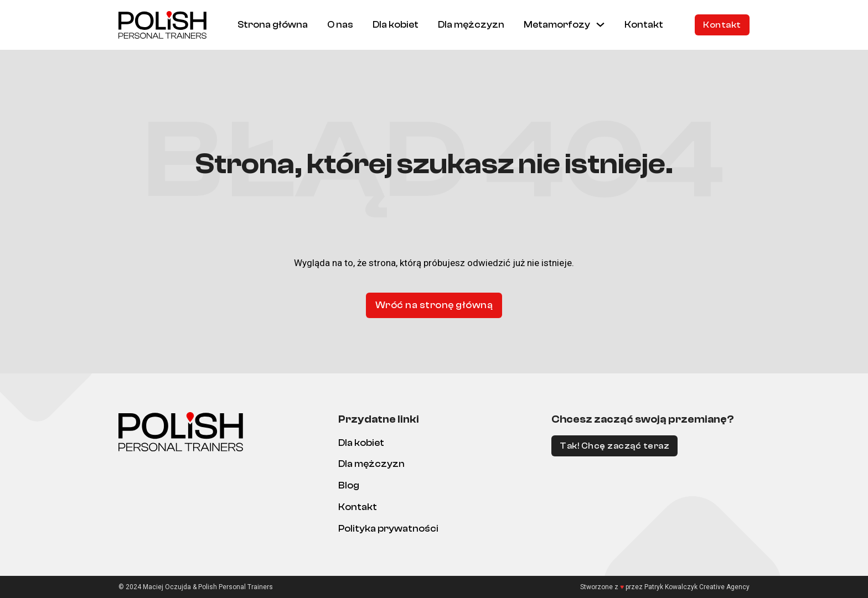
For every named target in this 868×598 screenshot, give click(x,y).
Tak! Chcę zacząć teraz (614, 446)
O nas (340, 25)
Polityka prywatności (388, 529)
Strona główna (273, 25)
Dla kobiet (396, 25)
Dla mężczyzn (471, 25)
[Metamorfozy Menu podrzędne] (600, 25)
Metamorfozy (557, 25)
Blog (349, 485)
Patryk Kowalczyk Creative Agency (697, 587)
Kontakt (644, 25)
